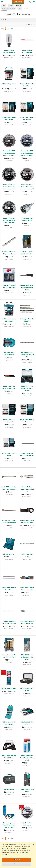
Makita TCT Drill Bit (27, 554)
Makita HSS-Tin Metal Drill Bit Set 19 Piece (9, 287)
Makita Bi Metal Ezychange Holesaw (9, 51)
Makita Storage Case (9, 554)
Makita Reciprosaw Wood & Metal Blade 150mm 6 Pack (9, 825)
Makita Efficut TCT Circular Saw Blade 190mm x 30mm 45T (9, 220)
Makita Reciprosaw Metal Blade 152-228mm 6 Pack (27, 758)
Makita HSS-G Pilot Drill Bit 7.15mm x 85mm (9, 253)
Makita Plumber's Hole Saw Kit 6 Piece (9, 757)
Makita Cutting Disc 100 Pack (9, 85)
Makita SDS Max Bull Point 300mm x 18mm (27, 454)
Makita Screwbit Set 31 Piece (27, 690)
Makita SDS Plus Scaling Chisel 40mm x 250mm (9, 522)
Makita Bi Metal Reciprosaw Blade (27, 51)
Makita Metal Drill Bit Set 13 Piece (9, 723)
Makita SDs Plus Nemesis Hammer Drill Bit (27, 489)
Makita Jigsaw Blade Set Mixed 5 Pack (27, 320)
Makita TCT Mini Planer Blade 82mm (9, 589)
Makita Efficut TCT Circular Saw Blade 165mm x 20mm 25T (9, 153)
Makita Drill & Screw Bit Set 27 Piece (9, 119)
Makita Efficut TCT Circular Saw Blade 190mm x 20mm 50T (27, 187)
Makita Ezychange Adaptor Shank (27, 219)
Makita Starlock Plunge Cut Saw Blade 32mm (27, 522)
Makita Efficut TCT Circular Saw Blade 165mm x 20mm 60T (9, 187)
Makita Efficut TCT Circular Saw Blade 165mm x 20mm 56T (27, 153)
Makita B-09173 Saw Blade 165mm (27, 824)
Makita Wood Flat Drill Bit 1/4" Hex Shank (27, 622)
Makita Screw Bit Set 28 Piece (27, 421)
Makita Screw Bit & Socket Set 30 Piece (9, 421)
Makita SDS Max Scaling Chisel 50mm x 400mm (9, 488)
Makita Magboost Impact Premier (9, 354)
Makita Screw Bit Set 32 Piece (9, 454)
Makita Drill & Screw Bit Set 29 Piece (27, 119)
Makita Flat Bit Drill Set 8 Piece (27, 723)
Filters (5, 20)
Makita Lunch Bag (9, 789)
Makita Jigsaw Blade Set (9, 689)
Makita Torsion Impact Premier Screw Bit (27, 589)
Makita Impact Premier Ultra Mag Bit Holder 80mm (27, 288)
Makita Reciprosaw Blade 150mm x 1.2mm (9, 387)
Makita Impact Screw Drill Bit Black (9, 320)
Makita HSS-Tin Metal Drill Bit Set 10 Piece (27, 253)
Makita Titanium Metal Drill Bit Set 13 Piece (9, 656)
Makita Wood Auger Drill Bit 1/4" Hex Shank (9, 622)
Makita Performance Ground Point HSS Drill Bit (27, 355)
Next (12, 29)
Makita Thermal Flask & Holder (27, 790)
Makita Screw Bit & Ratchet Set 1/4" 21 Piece (27, 388)
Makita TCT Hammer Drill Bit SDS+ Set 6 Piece (27, 657)
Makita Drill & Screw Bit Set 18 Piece (27, 85)
